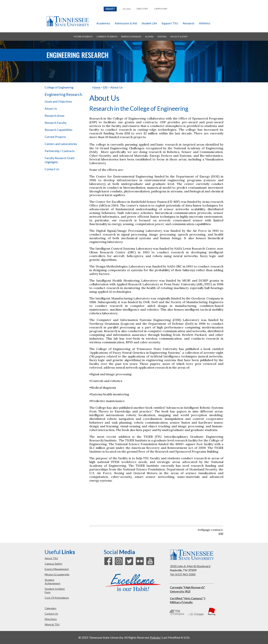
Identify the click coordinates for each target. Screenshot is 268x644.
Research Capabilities (59, 130)
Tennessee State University (68, 21)
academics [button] (103, 23)
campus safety (54, 564)
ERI (105, 87)
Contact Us (52, 169)
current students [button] (107, 37)
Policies (155, 637)
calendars (51, 608)
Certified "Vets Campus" (187, 598)
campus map (161, 9)
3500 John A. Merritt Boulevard (190, 566)
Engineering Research (63, 94)
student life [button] (149, 23)
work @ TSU (52, 624)
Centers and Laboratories (61, 144)
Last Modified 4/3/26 (176, 637)
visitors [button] (162, 37)
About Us (51, 108)
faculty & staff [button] (179, 37)
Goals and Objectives (58, 101)
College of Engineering (59, 87)
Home (96, 87)
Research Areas (55, 116)
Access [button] (127, 9)
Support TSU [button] (170, 23)
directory (142, 9)
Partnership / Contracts (60, 151)
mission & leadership (57, 574)
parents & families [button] (131, 37)
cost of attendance (57, 598)
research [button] (189, 23)
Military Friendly (181, 602)
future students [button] (83, 37)
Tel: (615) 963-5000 (183, 574)
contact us (51, 614)
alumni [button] (149, 37)
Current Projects (55, 137)
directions (51, 619)
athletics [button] (205, 23)
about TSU (51, 558)
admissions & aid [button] (126, 23)
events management (57, 569)
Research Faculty (56, 123)
